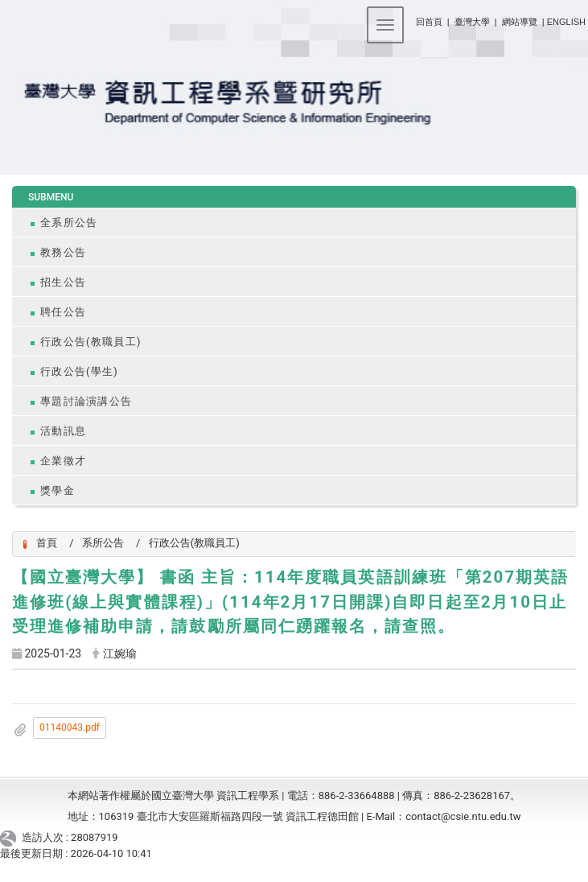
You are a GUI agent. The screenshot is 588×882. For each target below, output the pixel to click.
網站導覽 (520, 22)
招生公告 (63, 282)
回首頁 (429, 22)
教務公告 (63, 252)
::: (410, 19)
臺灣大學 (473, 22)
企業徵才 (63, 461)
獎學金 (58, 490)
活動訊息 (63, 431)
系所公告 (103, 543)
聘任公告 (63, 312)
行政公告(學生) (79, 371)
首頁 (47, 543)
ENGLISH (566, 22)
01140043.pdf (70, 727)
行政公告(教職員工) (91, 342)
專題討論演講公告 (86, 401)
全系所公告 (69, 223)
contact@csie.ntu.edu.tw (463, 816)
